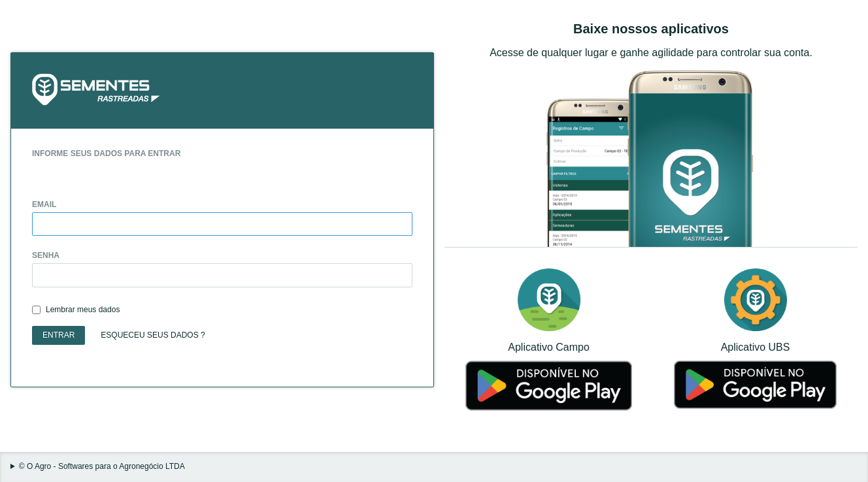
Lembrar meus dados (83, 310)
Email (44, 205)
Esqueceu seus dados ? (153, 335)
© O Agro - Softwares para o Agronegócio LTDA (102, 467)
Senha (46, 256)
